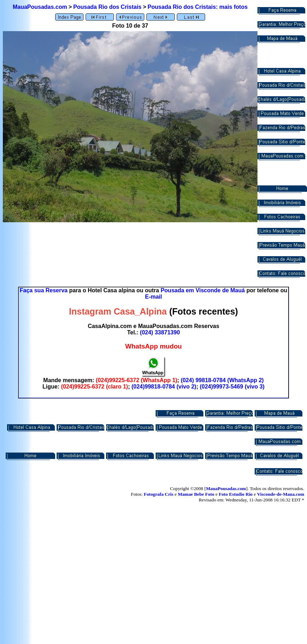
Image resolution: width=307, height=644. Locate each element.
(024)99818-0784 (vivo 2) (164, 387)
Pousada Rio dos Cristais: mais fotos (198, 7)
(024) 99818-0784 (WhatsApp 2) (222, 380)
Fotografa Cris (159, 494)
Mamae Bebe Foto (196, 494)
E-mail (153, 297)
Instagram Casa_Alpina (118, 311)
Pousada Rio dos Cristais (107, 7)
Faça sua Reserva (44, 290)
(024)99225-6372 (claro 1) (94, 387)
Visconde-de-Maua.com (281, 494)
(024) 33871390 (160, 332)
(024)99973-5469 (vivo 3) (232, 387)
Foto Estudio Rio (236, 494)
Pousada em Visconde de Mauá (203, 290)
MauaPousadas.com (40, 7)
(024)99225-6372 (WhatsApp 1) (137, 380)
